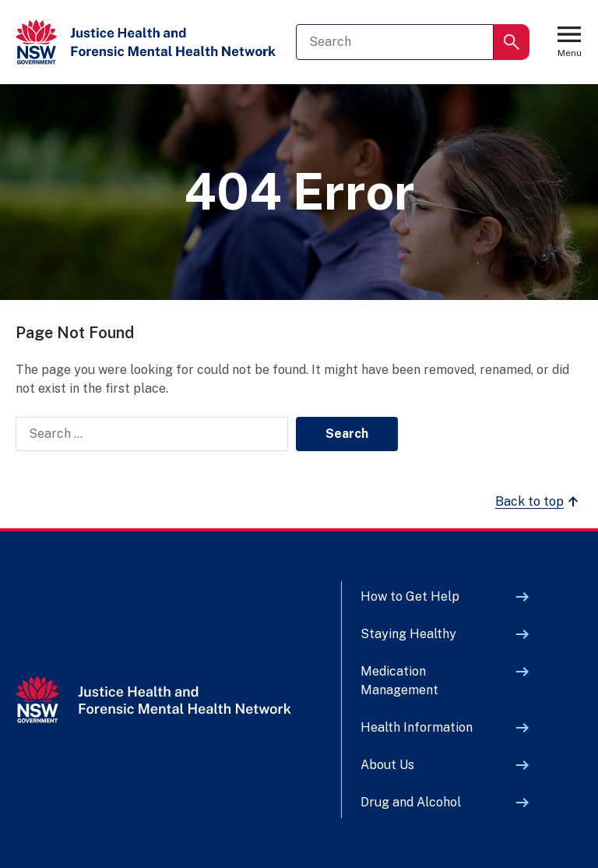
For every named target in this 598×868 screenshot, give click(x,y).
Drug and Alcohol (411, 802)
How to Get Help (410, 596)
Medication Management (399, 681)
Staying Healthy (408, 634)
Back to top (539, 502)
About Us (387, 765)
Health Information (417, 727)
